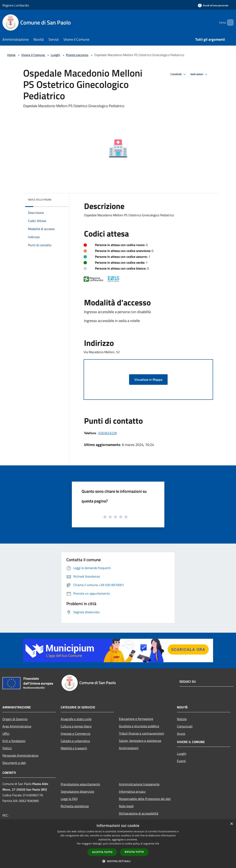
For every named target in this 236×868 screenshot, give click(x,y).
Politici (7, 748)
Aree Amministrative (17, 726)
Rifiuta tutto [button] (134, 852)
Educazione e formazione (136, 719)
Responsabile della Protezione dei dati (145, 799)
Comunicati (185, 726)
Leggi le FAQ (69, 799)
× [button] (231, 824)
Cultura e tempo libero (76, 726)
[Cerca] (229, 22)
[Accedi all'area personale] (213, 5)
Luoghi (55, 55)
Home (11, 55)
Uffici (6, 734)
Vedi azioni (199, 74)
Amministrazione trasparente (139, 784)
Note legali (126, 806)
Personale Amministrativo (20, 755)
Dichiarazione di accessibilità (139, 813)
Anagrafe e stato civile (76, 719)
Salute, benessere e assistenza (140, 741)
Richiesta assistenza (75, 806)
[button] (118, 861)
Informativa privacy (132, 791)
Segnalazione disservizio (77, 791)
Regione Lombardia (16, 5)
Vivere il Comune (33, 55)
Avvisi (181, 734)
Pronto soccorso (77, 55)
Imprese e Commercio (75, 734)
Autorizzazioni (129, 748)
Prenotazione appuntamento (80, 784)
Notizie (182, 719)
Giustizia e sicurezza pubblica (139, 726)
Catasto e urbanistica (75, 741)
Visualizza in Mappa (148, 380)
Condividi (179, 74)
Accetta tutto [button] (102, 852)
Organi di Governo (15, 719)
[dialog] (118, 844)
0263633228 (108, 433)
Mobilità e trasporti (74, 748)
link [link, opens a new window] (157, 844)
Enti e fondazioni (14, 741)
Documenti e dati (14, 763)
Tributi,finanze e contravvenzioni (142, 733)
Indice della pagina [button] (40, 200)
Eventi (181, 761)
